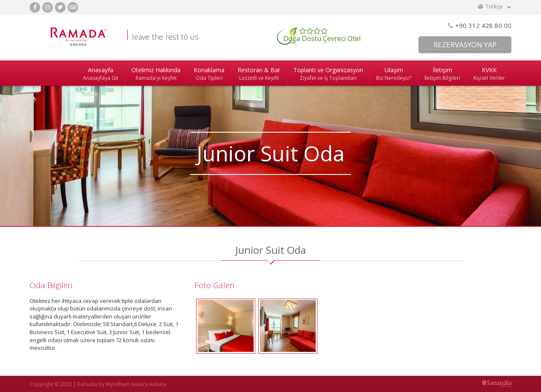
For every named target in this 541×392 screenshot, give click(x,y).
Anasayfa (101, 74)
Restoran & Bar (259, 74)
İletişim (442, 74)
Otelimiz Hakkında (156, 74)
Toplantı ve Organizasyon (328, 74)
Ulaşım (394, 74)
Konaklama (209, 74)
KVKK (489, 74)
